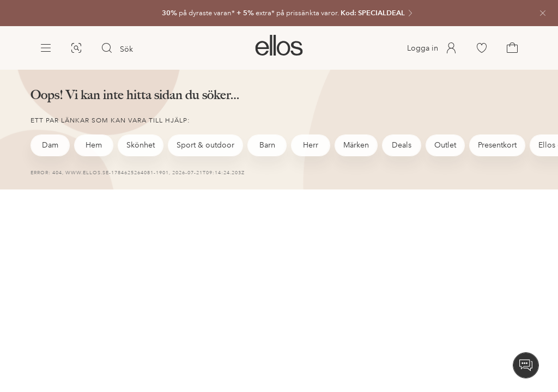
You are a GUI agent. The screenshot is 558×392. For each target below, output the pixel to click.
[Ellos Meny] (46, 48)
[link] (279, 13)
